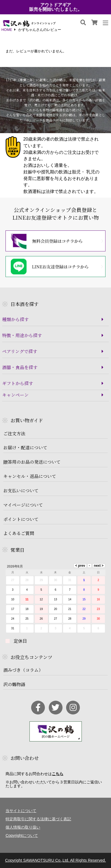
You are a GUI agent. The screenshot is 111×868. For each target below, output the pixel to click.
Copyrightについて (22, 835)
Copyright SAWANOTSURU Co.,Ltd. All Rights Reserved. (55, 860)
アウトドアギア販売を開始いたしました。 (56, 7)
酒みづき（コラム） (23, 670)
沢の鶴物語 (14, 684)
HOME (7, 30)
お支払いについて (21, 491)
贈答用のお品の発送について (32, 462)
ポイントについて (21, 519)
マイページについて (23, 505)
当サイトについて (21, 811)
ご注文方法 (14, 434)
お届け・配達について (25, 448)
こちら (58, 774)
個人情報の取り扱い (23, 827)
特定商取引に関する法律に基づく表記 (38, 819)
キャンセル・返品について (30, 476)
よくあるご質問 (19, 533)
